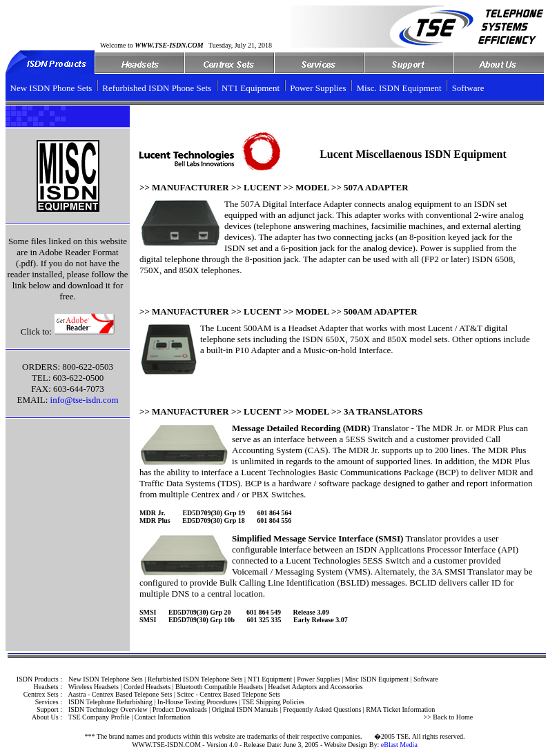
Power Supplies (318, 88)
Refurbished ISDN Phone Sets (157, 88)
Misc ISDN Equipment (377, 679)
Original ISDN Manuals (245, 709)
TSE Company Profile (99, 717)
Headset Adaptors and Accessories (315, 687)
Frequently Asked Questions (322, 709)
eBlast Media (399, 745)
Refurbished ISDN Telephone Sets (195, 679)
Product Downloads (180, 709)
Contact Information (163, 717)
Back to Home (452, 717)
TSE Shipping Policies (273, 702)
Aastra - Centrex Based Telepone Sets (120, 694)
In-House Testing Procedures (197, 702)
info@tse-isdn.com (85, 400)
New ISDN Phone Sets (51, 88)
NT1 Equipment (251, 88)
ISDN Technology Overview (108, 709)
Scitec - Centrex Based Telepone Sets (228, 694)
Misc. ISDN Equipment (399, 88)
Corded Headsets (147, 687)
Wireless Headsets (94, 687)
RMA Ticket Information (400, 709)
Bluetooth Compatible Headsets (219, 687)
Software (468, 88)
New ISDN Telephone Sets (106, 679)
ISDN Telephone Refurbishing (110, 702)
